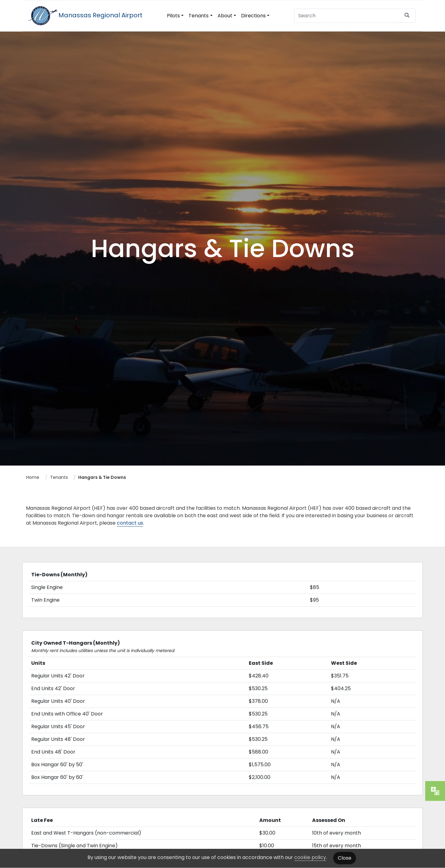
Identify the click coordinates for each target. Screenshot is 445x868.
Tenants (199, 16)
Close (345, 858)
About (225, 16)
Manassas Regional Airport (85, 15)
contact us (130, 523)
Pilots (173, 16)
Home (33, 477)
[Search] (347, 16)
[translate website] (435, 791)
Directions (253, 16)
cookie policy (310, 857)
